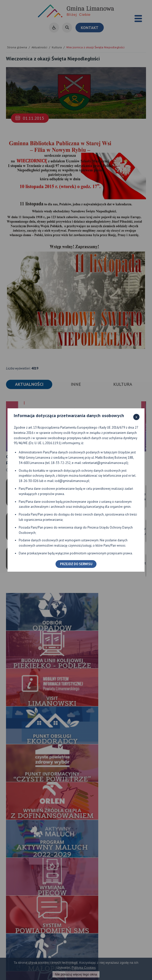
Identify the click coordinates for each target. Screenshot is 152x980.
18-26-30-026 (28, 481)
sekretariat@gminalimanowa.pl (105, 463)
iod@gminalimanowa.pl (72, 481)
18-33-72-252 (61, 463)
